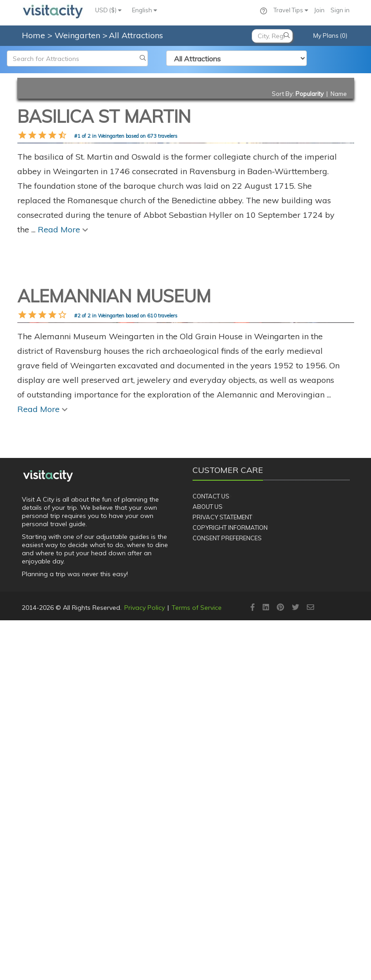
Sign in (340, 10)
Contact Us (211, 856)
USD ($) (108, 10)
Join (319, 10)
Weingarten (79, 35)
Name (339, 94)
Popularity (310, 94)
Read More (63, 410)
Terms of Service (197, 967)
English (145, 10)
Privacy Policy (145, 967)
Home (33, 35)
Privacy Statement (222, 877)
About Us (208, 866)
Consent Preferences (227, 897)
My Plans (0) (330, 35)
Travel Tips (291, 10)
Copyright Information (230, 887)
